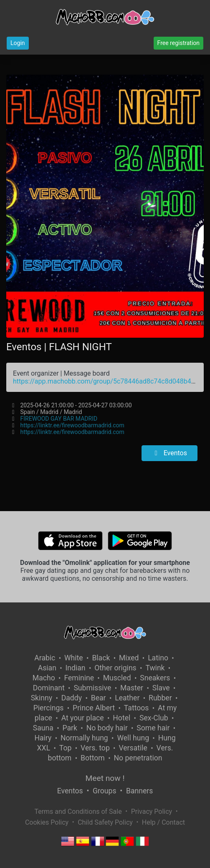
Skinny (42, 698)
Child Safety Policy (105, 822)
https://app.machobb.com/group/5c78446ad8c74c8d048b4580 (108, 381)
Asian (47, 668)
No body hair (107, 728)
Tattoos (137, 708)
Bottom (93, 758)
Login (18, 43)
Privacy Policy (152, 812)
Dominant (49, 688)
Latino (158, 658)
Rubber (160, 698)
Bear (99, 698)
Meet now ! (105, 778)
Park (70, 728)
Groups (104, 791)
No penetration (138, 758)
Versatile (133, 748)
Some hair (153, 728)
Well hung (133, 738)
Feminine (79, 678)
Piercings (49, 708)
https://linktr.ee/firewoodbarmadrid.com (72, 425)
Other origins (115, 668)
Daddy (72, 698)
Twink (155, 668)
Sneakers (155, 678)
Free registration (178, 43)
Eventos (170, 453)
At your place (83, 718)
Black (101, 658)
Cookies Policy (47, 822)
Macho (44, 678)
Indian (76, 668)
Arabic (45, 658)
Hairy (43, 738)
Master (132, 688)
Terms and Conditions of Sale (78, 812)
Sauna (43, 728)
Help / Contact (163, 822)
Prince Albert (94, 708)
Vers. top (95, 748)
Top (66, 748)
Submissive (92, 688)
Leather (127, 698)
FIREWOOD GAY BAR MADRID (59, 419)
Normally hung (84, 738)
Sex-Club (154, 718)
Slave (161, 688)
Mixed (129, 658)
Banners (139, 791)
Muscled (117, 678)
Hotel (121, 718)
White (74, 658)
